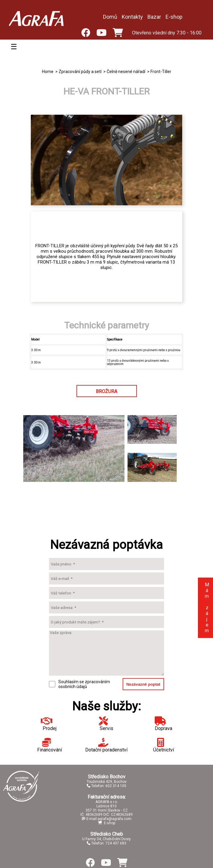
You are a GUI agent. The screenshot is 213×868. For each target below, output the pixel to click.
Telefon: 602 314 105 (106, 786)
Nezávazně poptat (143, 684)
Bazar (154, 17)
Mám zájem (207, 608)
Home (48, 72)
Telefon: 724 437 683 (106, 843)
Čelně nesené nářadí (126, 72)
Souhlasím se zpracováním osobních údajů (84, 684)
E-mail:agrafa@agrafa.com (106, 819)
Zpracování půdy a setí (80, 72)
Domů (110, 17)
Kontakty (132, 17)
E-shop (174, 17)
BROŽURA (106, 391)
